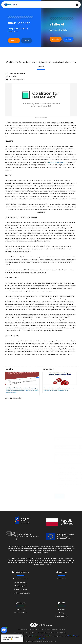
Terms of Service (73, 636)
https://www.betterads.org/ (56, 162)
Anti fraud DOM (63, 616)
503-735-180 (21, 609)
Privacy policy (22, 582)
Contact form (22, 613)
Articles (63, 609)
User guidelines (22, 589)
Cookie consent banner (22, 593)
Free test (14, 41)
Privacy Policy (41, 638)
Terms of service (22, 579)
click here (44, 553)
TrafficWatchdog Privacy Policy (42, 636)
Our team (63, 579)
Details (27, 41)
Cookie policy (22, 586)
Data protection (22, 572)
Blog (63, 613)
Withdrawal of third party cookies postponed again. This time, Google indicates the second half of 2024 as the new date (22, 390)
